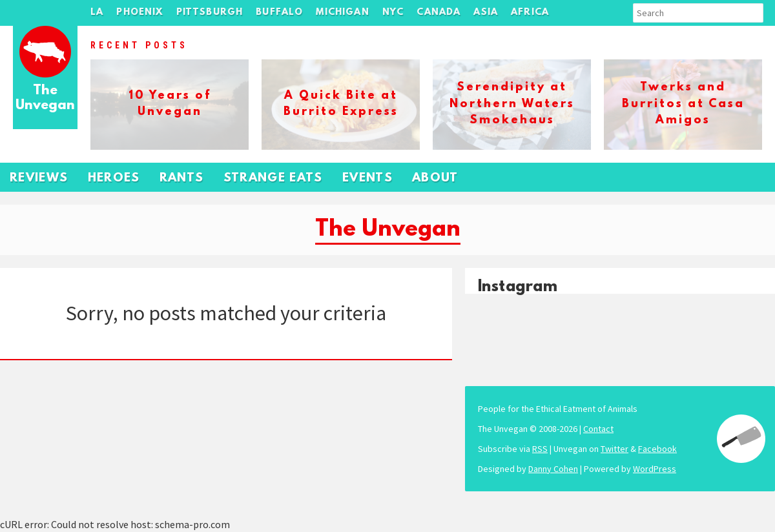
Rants (182, 179)
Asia (486, 13)
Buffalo (279, 13)
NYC (393, 13)
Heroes (114, 179)
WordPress (655, 469)
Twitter (615, 449)
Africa (530, 13)
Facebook (657, 449)
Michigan (342, 13)
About (435, 179)
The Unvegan (45, 98)
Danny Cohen (553, 469)
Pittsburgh (210, 13)
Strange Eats (273, 179)
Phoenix (139, 13)
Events (367, 179)
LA (97, 13)
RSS (540, 449)
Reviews (39, 179)
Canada (439, 13)
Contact (598, 429)
